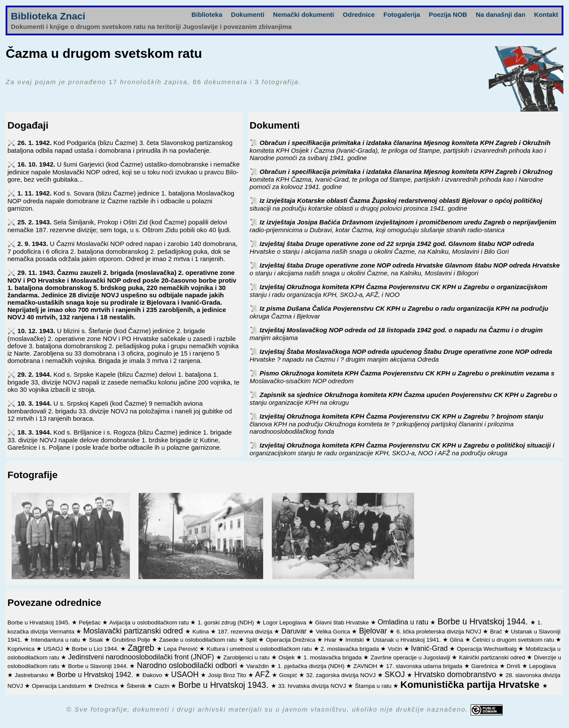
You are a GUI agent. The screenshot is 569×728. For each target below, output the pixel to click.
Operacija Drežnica (291, 640)
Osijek (287, 657)
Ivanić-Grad (430, 648)
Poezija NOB (448, 14)
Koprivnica (22, 649)
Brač (497, 632)
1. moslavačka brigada (333, 657)
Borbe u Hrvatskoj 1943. (225, 685)
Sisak (97, 640)
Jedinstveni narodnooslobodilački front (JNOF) (142, 657)
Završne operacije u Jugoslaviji (411, 657)
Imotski (355, 640)
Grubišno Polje (132, 640)
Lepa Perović (182, 649)
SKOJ (396, 674)
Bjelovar (374, 631)
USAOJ (54, 649)
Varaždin (258, 666)
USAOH (186, 674)
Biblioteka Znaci (48, 16)
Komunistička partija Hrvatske (471, 685)
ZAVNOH (366, 666)
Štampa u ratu (374, 686)
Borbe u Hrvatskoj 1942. (96, 674)
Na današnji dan (501, 14)
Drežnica (107, 686)
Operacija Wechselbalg (487, 649)
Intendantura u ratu (57, 640)
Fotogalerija (402, 14)
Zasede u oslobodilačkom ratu (199, 640)
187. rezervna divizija (246, 632)
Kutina (201, 632)
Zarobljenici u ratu (247, 657)
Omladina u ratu (404, 622)
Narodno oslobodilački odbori (188, 665)
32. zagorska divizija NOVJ (342, 675)
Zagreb (142, 648)
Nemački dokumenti (304, 14)
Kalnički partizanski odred (493, 657)
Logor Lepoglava (285, 622)
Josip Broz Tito (228, 675)
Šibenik (137, 686)
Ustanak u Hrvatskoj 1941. (408, 640)
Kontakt (546, 14)
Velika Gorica (334, 632)
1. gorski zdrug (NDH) (226, 622)
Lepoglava (542, 666)
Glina (457, 640)
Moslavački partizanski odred (134, 631)
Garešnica (485, 666)
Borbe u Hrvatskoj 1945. (39, 622)
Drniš (514, 666)
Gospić (289, 675)
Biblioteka (207, 14)
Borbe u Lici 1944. (96, 649)
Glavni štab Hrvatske (343, 622)
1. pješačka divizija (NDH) (312, 666)
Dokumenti (248, 14)
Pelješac (91, 622)
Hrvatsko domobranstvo (456, 674)
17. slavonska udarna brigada (425, 666)
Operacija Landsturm (60, 686)
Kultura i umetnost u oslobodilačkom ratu (260, 649)
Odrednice (359, 14)
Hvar (331, 640)
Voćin (396, 649)
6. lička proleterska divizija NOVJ (440, 632)
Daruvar (295, 631)
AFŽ (263, 674)
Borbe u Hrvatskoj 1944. (484, 621)
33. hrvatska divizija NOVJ (313, 686)
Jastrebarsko (32, 675)
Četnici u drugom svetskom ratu (514, 640)
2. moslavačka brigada (351, 649)
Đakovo (153, 675)
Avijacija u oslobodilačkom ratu (150, 622)
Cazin (163, 686)
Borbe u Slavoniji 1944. (99, 666)
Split (252, 640)
